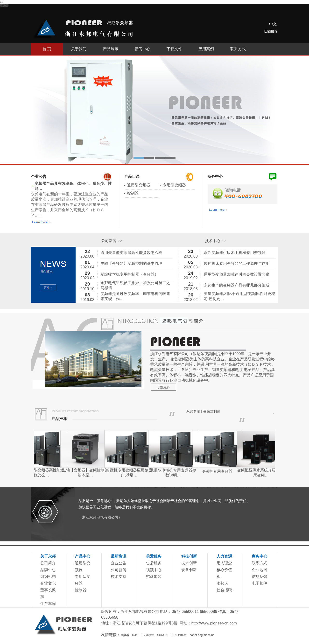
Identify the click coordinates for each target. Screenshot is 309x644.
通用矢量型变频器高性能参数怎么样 (131, 253)
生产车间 (48, 604)
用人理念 (224, 563)
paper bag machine (202, 635)
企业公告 (119, 563)
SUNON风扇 (179, 635)
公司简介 (48, 563)
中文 (273, 24)
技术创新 (189, 563)
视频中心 (154, 570)
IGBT (135, 635)
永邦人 (222, 583)
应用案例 (206, 49)
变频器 (4, 6)
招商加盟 (154, 577)
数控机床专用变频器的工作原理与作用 (237, 263)
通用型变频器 (139, 185)
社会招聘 (224, 590)
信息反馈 (260, 577)
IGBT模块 (148, 635)
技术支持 (119, 577)
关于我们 (79, 49)
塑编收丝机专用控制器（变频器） (129, 274)
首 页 (47, 49)
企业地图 (260, 570)
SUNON (162, 635)
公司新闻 (119, 570)
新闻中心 (142, 49)
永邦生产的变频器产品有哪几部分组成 (237, 285)
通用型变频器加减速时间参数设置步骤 (237, 274)
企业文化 (48, 583)
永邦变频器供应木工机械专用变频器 (235, 253)
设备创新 (189, 570)
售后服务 (154, 563)
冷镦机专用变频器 (224, 471)
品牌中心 (48, 570)
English (271, 31)
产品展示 (111, 49)
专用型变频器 (174, 185)
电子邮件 (260, 583)
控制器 (133, 193)
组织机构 (48, 577)
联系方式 (238, 49)
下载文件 (174, 49)
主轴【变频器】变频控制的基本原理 (131, 263)
